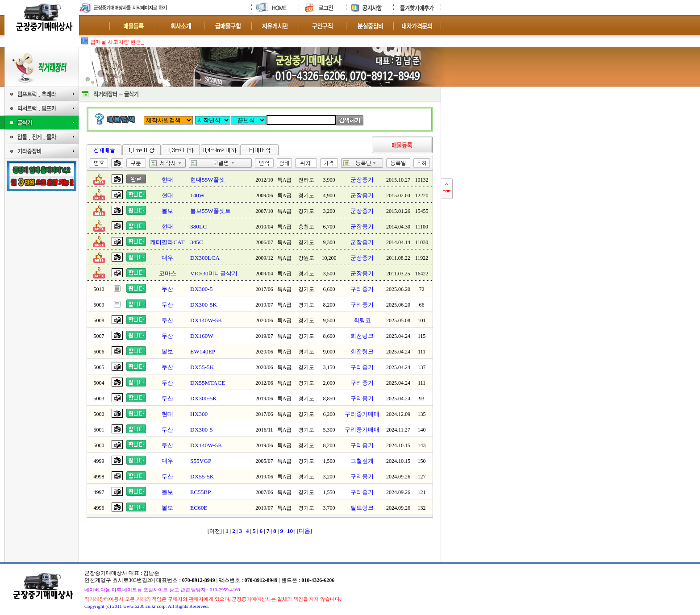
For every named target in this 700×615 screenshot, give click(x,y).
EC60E (199, 508)
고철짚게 (362, 461)
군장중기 (362, 180)
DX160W (202, 336)
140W (198, 195)
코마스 (168, 273)
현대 (167, 180)
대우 (167, 258)
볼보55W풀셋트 (210, 211)
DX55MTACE (208, 383)
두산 (167, 289)
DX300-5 (201, 289)
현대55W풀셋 (208, 180)
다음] (305, 531)
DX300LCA (205, 258)
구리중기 (362, 289)
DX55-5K (202, 367)
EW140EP (203, 351)
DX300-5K (204, 305)
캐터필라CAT (167, 242)
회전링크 (362, 336)
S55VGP (201, 461)
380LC (198, 226)
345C (197, 242)
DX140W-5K (206, 320)
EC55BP (201, 492)
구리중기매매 (362, 414)
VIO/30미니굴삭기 (214, 273)
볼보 (167, 211)
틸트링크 (362, 508)
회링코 (362, 320)
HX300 (199, 414)
